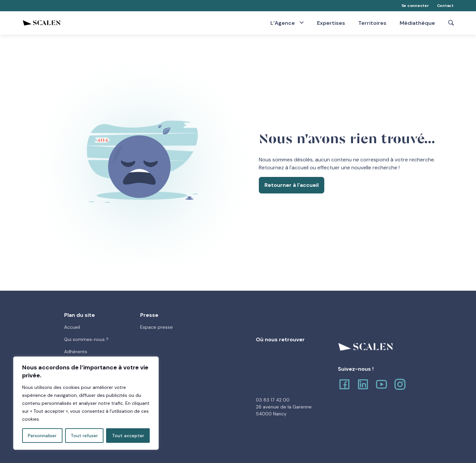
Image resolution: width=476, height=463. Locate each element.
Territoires (372, 23)
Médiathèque (417, 23)
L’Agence (283, 23)
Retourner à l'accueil (292, 185)
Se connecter (415, 6)
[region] (86, 403)
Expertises (331, 23)
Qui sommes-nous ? (86, 339)
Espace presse (157, 327)
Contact (445, 6)
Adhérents (76, 352)
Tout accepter (128, 436)
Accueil (72, 327)
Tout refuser (84, 436)
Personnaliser (42, 436)
